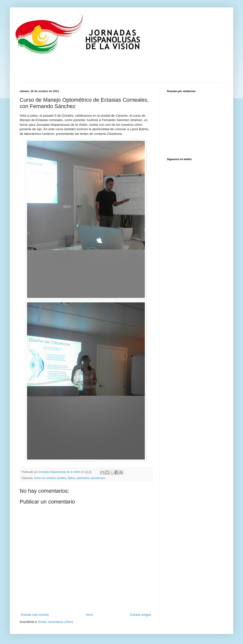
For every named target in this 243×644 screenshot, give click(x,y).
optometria (83, 478)
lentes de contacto (45, 478)
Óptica (71, 478)
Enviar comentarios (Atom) (56, 622)
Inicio (90, 615)
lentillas (62, 478)
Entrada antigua (141, 615)
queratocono (98, 478)
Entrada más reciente (35, 615)
